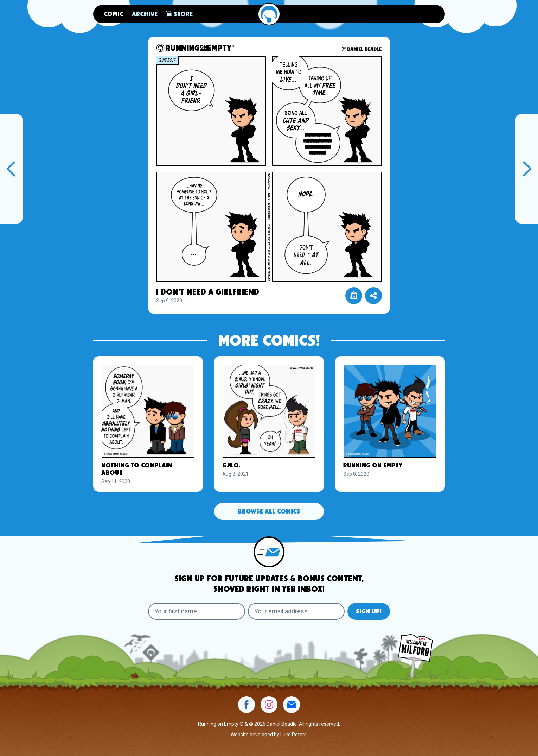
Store (179, 14)
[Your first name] (197, 611)
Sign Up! (369, 612)
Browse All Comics (269, 512)
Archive (145, 14)
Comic (114, 14)
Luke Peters (293, 735)
